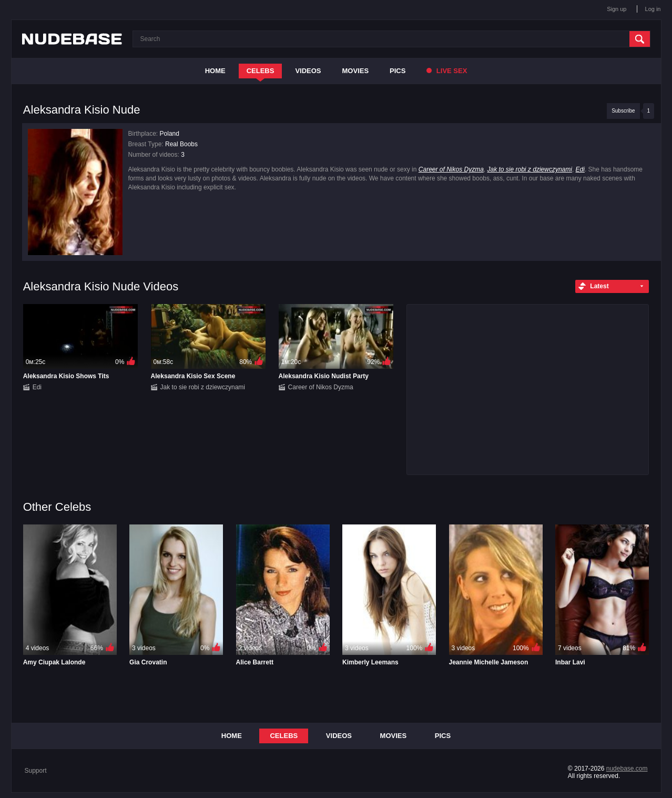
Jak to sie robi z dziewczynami (530, 169)
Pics (398, 71)
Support (36, 771)
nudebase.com (627, 769)
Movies (356, 71)
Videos (308, 71)
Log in (653, 9)
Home (215, 71)
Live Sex (447, 71)
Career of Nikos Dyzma (451, 169)
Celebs (261, 71)
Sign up (617, 9)
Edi (580, 169)
